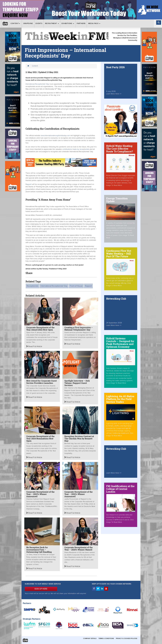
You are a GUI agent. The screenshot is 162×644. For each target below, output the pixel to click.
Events (39, 23)
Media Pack (94, 23)
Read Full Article (34, 346)
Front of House (76, 286)
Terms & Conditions (106, 639)
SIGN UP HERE (41, 589)
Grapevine (28, 23)
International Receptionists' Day (37, 84)
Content (16, 23)
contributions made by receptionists (76, 149)
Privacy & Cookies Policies (127, 639)
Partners (81, 23)
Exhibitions (68, 23)
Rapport (29, 184)
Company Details (90, 639)
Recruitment (52, 23)
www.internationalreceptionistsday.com (55, 136)
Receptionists (32, 286)
